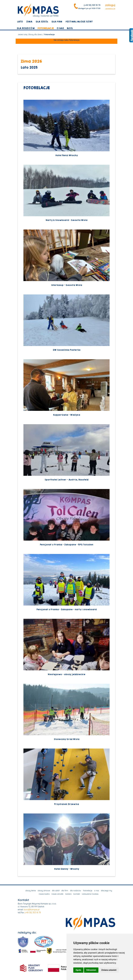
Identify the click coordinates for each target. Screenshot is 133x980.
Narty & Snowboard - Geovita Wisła (66, 193)
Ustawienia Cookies (90, 894)
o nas (60, 28)
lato (20, 22)
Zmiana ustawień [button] (109, 970)
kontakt (77, 894)
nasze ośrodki (57, 894)
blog (70, 28)
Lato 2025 (29, 68)
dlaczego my (106, 891)
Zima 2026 (31, 61)
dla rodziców (26, 28)
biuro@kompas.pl (32, 910)
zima (29, 22)
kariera (68, 894)
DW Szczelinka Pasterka (66, 323)
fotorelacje (46, 28)
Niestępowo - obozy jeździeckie (66, 647)
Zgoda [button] (78, 970)
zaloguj (110, 5)
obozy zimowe (44, 891)
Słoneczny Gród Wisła (66, 712)
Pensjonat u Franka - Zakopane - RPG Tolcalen (66, 518)
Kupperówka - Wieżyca (66, 388)
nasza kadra (44, 894)
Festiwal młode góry (79, 22)
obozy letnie (31, 891)
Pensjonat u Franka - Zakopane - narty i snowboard (66, 582)
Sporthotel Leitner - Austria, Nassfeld (66, 453)
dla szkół (42, 22)
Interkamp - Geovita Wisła (66, 258)
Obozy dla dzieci (35, 34)
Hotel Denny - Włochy (66, 842)
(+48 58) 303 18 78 (92, 5)
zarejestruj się (110, 8)
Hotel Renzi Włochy (66, 128)
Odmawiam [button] (91, 970)
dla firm (57, 22)
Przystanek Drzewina (66, 777)
